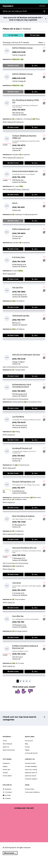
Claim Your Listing (31, 770)
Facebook (7, 789)
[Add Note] (44, 51)
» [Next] (30, 681)
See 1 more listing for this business (16, 367)
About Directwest (9, 750)
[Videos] (19, 189)
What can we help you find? (15, 11)
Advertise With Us (31, 773)
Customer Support (31, 779)
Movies (27, 747)
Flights (27, 750)
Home (5, 741)
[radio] (18, 691)
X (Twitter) (7, 792)
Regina (5, 766)
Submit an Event (30, 776)
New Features (7, 744)
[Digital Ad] (20, 122)
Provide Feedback (31, 766)
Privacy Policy (30, 789)
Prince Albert (7, 776)
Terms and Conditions (32, 792)
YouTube (7, 795)
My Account (29, 741)
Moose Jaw (6, 770)
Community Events (31, 753)
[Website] (11, 122)
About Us (6, 747)
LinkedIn (7, 798)
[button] (42, 6)
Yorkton (5, 773)
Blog (26, 744)
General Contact (30, 763)
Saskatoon (6, 763)
